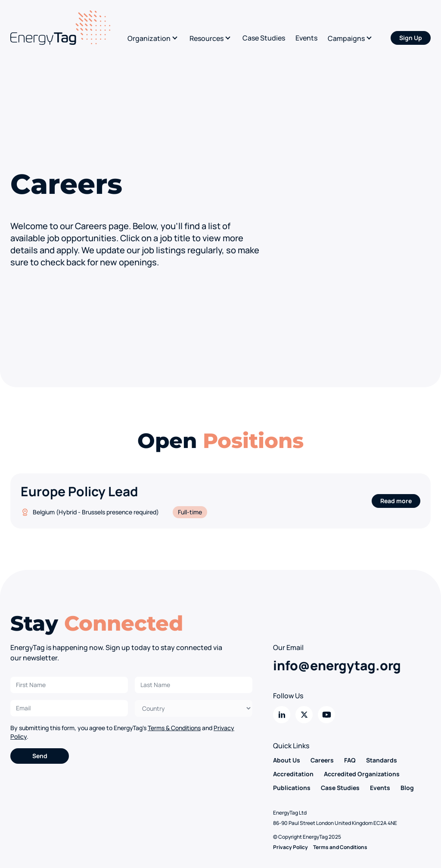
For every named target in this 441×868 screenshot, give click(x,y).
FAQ (350, 760)
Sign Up (411, 38)
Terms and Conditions (340, 847)
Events (306, 38)
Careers (322, 760)
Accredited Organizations (362, 774)
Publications (292, 788)
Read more (396, 501)
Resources (207, 38)
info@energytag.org (337, 665)
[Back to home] (60, 28)
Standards (382, 760)
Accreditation (293, 774)
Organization (149, 38)
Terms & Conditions (174, 728)
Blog (407, 788)
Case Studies (264, 38)
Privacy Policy (290, 847)
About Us (287, 760)
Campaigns (346, 38)
